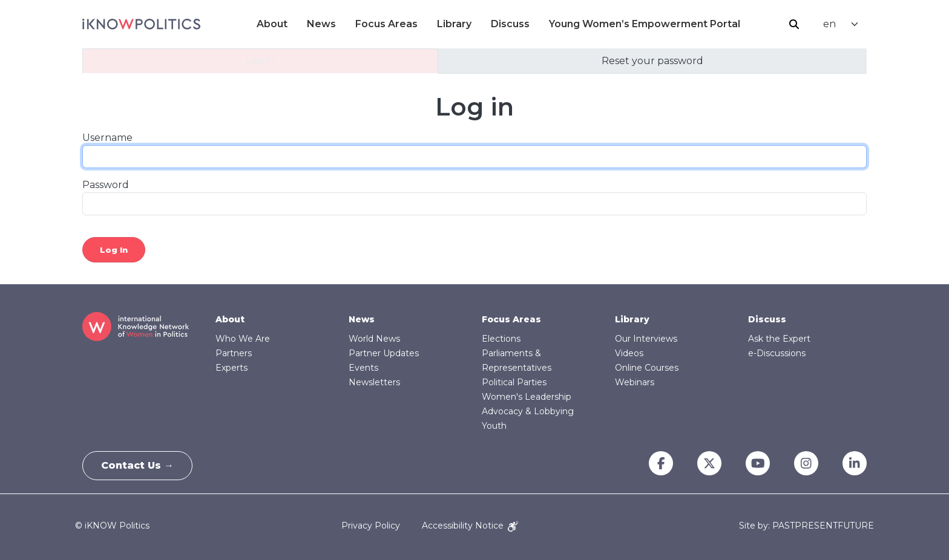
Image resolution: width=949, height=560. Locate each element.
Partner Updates (384, 353)
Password (106, 185)
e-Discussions (777, 353)
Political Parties (514, 382)
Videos (629, 353)
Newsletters (374, 382)
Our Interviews (646, 339)
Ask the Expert (779, 339)
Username (107, 138)
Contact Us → (137, 465)
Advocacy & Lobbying (528, 411)
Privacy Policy (371, 526)
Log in (260, 61)
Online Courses (647, 368)
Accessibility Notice (470, 526)
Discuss (510, 24)
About (272, 24)
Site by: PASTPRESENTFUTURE (806, 526)
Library (454, 24)
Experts (232, 368)
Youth (494, 426)
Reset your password (652, 61)
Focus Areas (386, 24)
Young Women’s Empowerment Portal (645, 24)
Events (363, 368)
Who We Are (243, 339)
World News (374, 339)
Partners (234, 353)
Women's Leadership (527, 397)
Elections (501, 339)
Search (794, 24)
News (321, 24)
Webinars (635, 382)
